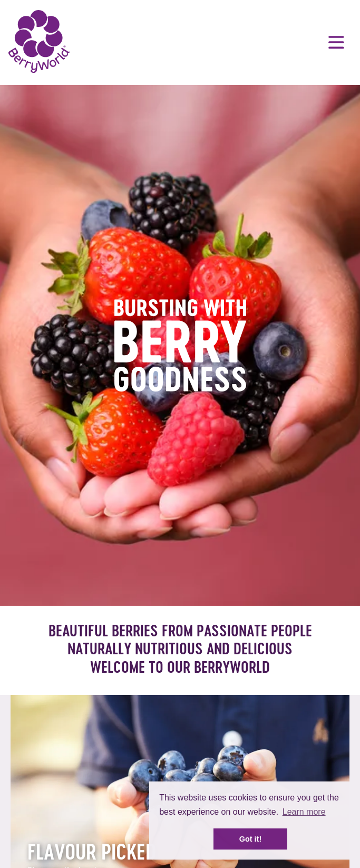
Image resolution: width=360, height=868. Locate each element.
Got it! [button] (250, 839)
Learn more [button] (304, 812)
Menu (336, 42)
